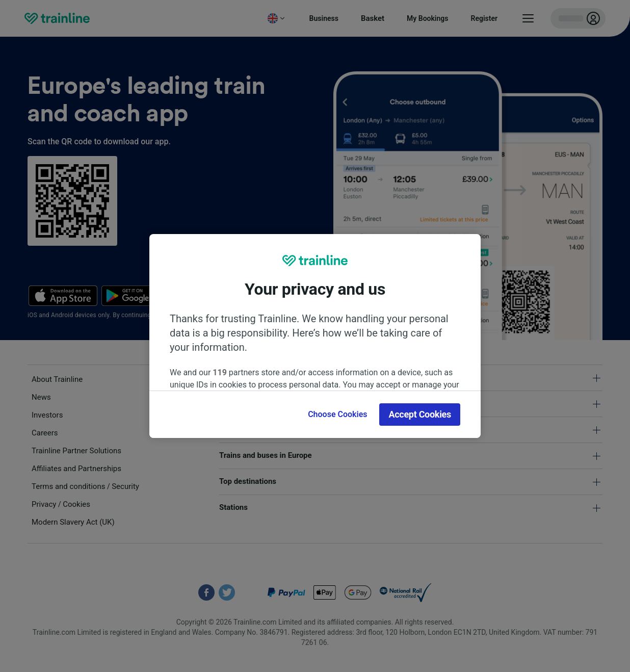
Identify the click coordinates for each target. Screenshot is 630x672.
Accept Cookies (420, 414)
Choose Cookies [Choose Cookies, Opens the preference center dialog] (337, 414)
